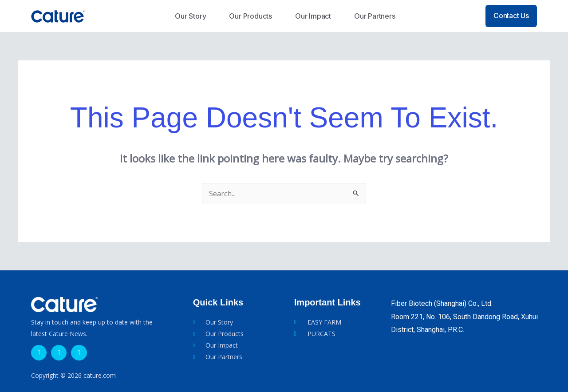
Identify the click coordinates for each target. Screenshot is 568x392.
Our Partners (375, 16)
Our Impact (313, 16)
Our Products (250, 16)
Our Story (190, 16)
